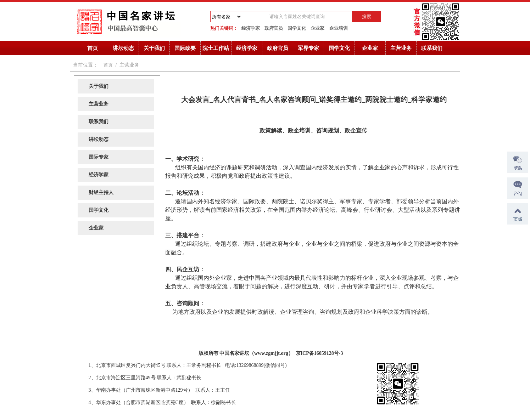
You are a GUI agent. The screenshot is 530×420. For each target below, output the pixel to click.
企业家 (317, 28)
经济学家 (251, 28)
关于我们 (154, 48)
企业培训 (339, 28)
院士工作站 (216, 48)
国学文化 (297, 28)
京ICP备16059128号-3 (319, 353)
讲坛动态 (123, 48)
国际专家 (99, 157)
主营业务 (401, 48)
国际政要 (185, 48)
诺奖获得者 (83, 351)
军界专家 (308, 48)
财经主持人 (101, 192)
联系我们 (432, 48)
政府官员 (274, 28)
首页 (93, 48)
